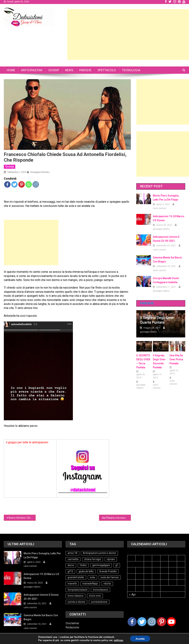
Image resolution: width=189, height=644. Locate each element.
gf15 (70, 571)
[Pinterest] (162, 622)
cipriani (111, 559)
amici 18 (72, 553)
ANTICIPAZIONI (32, 70)
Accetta (140, 639)
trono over (95, 596)
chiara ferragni (93, 559)
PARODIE (85, 70)
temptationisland (77, 590)
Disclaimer (72, 623)
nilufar (107, 584)
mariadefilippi (90, 584)
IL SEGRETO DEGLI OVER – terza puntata (143, 361)
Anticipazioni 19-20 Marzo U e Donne (169, 218)
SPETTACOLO (107, 70)
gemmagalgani (101, 565)
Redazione (72, 627)
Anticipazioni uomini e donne (99, 553)
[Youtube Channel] (171, 622)
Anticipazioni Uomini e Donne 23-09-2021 (166, 239)
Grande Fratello (108, 571)
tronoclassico (100, 590)
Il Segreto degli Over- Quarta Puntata (157, 320)
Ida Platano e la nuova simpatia (116, 518)
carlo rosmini (159, 208)
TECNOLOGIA (131, 70)
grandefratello (76, 577)
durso (71, 565)
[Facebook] (132, 622)
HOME (11, 70)
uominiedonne (99, 602)
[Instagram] (152, 622)
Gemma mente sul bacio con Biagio (167, 260)
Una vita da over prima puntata (176, 359)
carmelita (73, 559)
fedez (83, 565)
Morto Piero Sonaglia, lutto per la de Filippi (166, 198)
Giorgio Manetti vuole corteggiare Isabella (166, 280)
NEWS (69, 70)
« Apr (132, 595)
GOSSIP (54, 70)
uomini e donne (76, 602)
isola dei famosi (110, 577)
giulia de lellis (86, 571)
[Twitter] (142, 622)
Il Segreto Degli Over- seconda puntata (160, 361)
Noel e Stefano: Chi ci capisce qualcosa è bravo (22, 518)
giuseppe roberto (40, 172)
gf (117, 565)
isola (92, 577)
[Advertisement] (128, 35)
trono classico (76, 596)
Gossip (10, 167)
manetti (72, 584)
